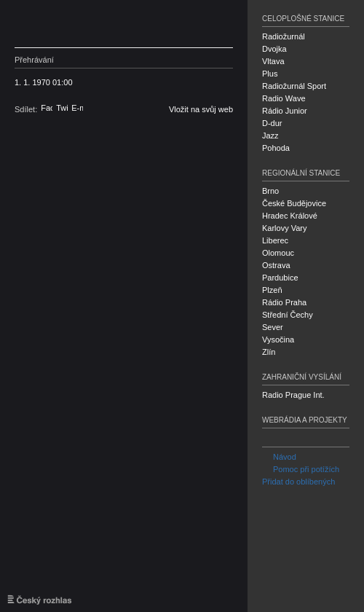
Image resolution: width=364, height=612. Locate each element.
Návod (279, 457)
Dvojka (274, 49)
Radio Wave (284, 98)
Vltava (273, 61)
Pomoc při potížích (301, 469)
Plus (270, 74)
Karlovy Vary (285, 228)
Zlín (269, 352)
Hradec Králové (290, 216)
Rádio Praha (284, 302)
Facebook (47, 108)
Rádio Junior (285, 111)
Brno (270, 191)
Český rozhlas (84, 24)
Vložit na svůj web (201, 109)
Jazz (270, 136)
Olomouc (278, 253)
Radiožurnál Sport (294, 86)
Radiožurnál (284, 36)
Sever (273, 327)
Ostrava (276, 265)
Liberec (275, 240)
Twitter (62, 108)
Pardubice (280, 278)
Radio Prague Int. (293, 395)
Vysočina (278, 340)
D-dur (272, 123)
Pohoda (276, 148)
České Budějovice (294, 203)
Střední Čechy (288, 315)
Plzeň (272, 290)
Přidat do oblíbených (298, 482)
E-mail (77, 108)
